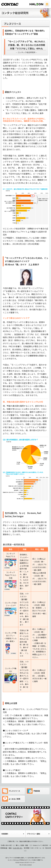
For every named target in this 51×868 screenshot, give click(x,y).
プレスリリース (11, 791)
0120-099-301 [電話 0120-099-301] (18, 848)
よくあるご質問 (11, 799)
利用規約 (5, 834)
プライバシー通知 (33, 834)
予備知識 (33, 791)
